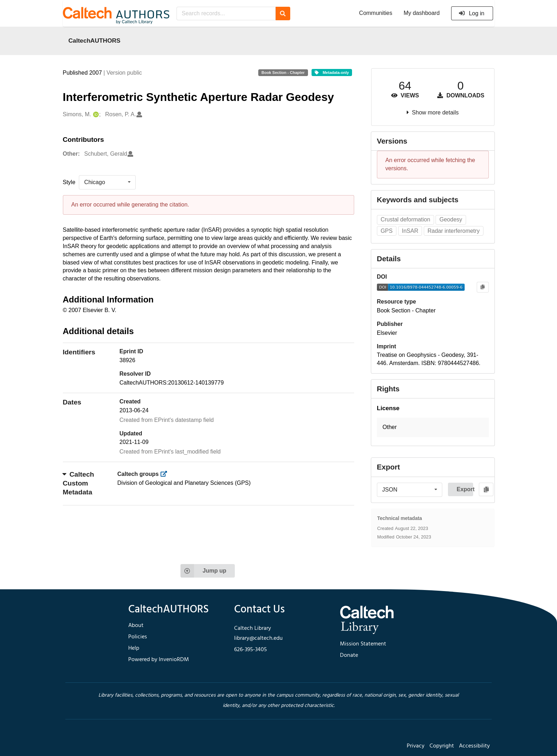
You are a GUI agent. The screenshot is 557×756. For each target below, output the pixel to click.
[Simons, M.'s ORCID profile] (95, 115)
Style (69, 182)
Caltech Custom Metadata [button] (79, 483)
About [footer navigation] (136, 626)
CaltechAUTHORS (95, 41)
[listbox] (107, 182)
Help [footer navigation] (134, 648)
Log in (472, 13)
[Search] (283, 14)
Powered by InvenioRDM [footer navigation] (159, 660)
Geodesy (451, 219)
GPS (386, 231)
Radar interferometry (453, 231)
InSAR (410, 231)
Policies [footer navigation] (138, 637)
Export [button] (465, 489)
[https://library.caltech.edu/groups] (166, 474)
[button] (433, 427)
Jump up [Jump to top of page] (203, 571)
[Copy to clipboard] (483, 287)
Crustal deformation (405, 219)
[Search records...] (226, 14)
